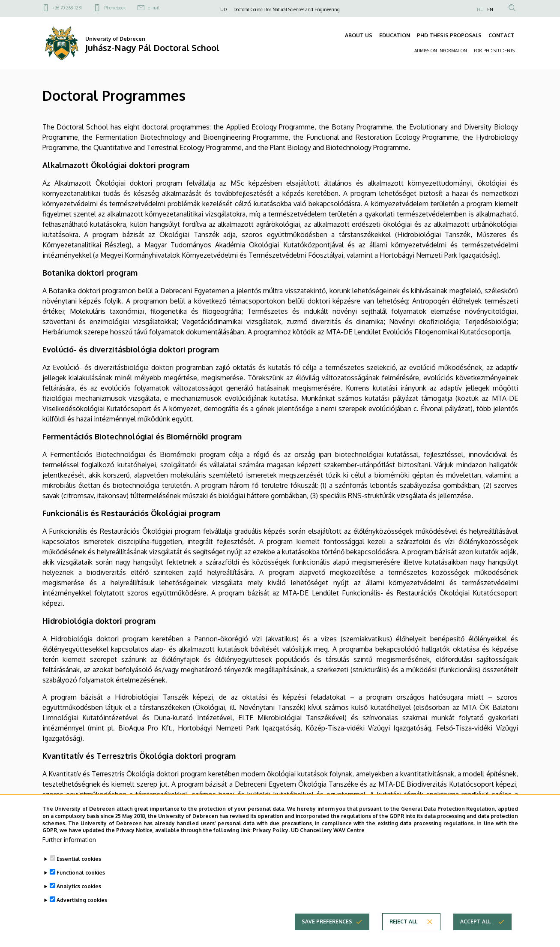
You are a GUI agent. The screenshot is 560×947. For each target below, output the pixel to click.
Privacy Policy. (271, 845)
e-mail (154, 8)
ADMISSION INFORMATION (441, 51)
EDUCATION (395, 35)
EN (490, 9)
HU (480, 9)
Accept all (475, 936)
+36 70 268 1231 (67, 8)
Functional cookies (81, 887)
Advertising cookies (82, 915)
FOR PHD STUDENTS (494, 51)
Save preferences (327, 936)
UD (223, 9)
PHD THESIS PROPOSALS (449, 35)
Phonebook (115, 8)
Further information (69, 854)
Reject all (403, 936)
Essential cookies (79, 873)
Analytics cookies (79, 901)
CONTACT (502, 35)
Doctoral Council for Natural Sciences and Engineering (287, 9)
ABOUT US (359, 35)
